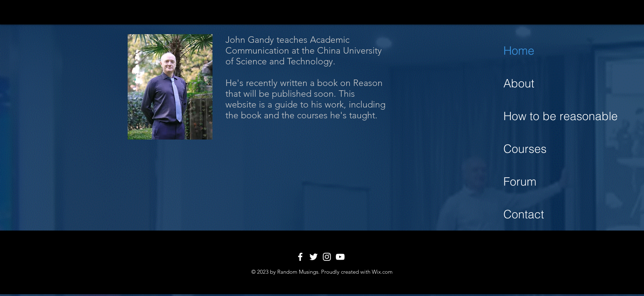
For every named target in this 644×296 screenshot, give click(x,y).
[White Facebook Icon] (300, 257)
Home (519, 51)
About (519, 83)
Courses (525, 149)
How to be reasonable (554, 116)
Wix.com (382, 272)
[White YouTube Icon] (340, 257)
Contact (524, 214)
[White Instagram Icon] (327, 257)
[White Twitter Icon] (314, 257)
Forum (520, 181)
